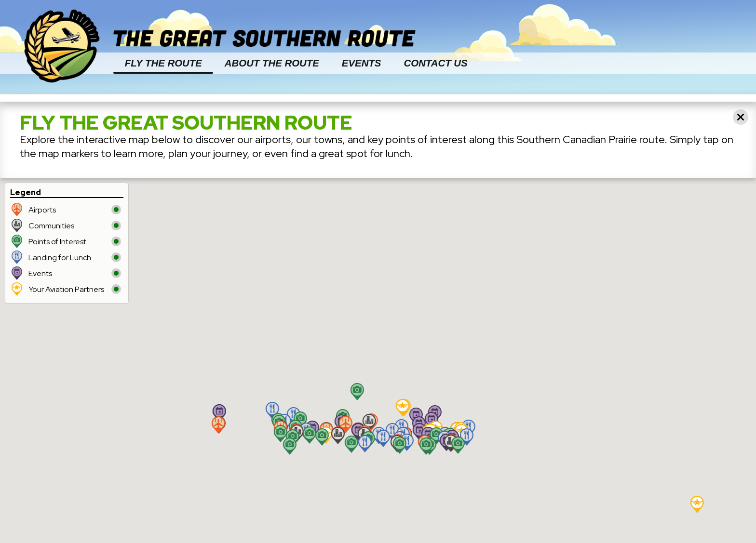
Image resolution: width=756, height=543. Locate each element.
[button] (369, 423)
